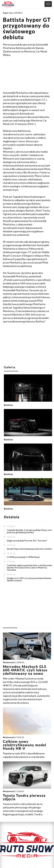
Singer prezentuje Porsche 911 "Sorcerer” (27, 540)
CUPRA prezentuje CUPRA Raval (23, 557)
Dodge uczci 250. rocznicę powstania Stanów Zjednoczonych (29, 579)
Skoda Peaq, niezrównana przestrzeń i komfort (30, 549)
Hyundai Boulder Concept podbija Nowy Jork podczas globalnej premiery (29, 531)
